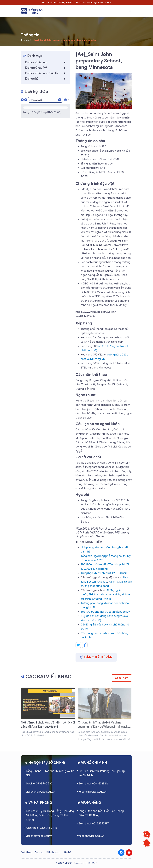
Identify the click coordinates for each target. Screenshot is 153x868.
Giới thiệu (26, 853)
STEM (110, 590)
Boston (91, 582)
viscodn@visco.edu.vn (91, 836)
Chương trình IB (101, 599)
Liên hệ (67, 853)
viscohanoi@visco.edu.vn (41, 792)
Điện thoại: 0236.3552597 (94, 824)
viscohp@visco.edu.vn (39, 836)
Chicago (102, 582)
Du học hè (46, 79)
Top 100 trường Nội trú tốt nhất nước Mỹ (105, 612)
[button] (130, 11)
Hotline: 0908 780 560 (39, 784)
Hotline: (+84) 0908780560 (58, 3)
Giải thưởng (53, 853)
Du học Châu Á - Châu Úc (46, 73)
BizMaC (93, 863)
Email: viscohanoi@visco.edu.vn (93, 3)
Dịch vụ (39, 853)
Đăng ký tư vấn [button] (96, 657)
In (67, 100)
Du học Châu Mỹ (46, 68)
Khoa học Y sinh (110, 595)
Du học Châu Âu (46, 62)
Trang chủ (26, 40)
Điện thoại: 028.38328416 (94, 784)
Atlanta (114, 582)
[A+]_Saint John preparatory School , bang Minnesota (65, 40)
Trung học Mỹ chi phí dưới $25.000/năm (104, 573)
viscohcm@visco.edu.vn (92, 792)
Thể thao (94, 595)
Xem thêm (122, 678)
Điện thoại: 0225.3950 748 (42, 828)
